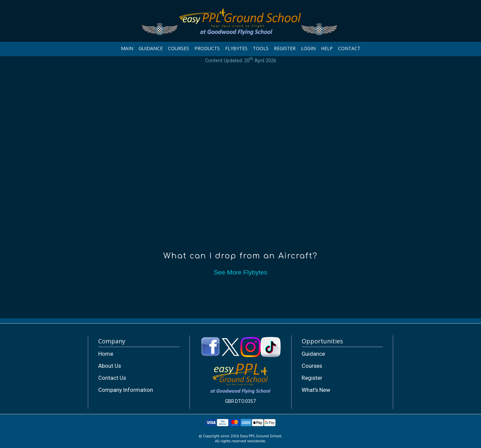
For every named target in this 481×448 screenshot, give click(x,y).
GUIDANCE (151, 48)
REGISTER (285, 48)
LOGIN (308, 48)
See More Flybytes (240, 272)
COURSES (179, 48)
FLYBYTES (236, 48)
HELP (327, 48)
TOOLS (261, 48)
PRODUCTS (207, 48)
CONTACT (349, 48)
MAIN (127, 48)
